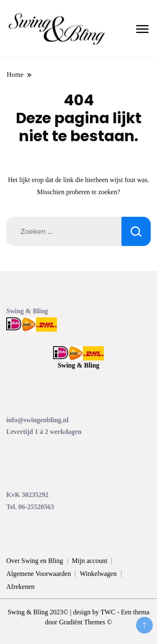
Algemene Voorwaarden (39, 574)
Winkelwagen (98, 574)
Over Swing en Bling (35, 561)
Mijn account (90, 561)
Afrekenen (21, 587)
